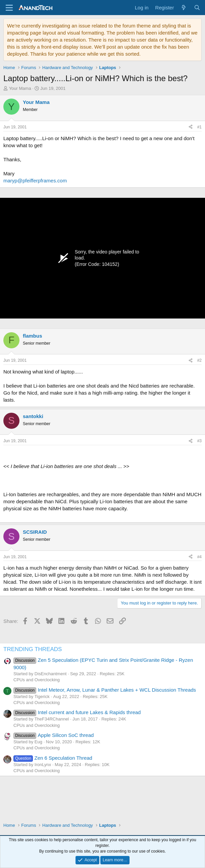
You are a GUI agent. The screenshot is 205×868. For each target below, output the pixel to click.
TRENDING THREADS (33, 649)
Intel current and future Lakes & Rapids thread (77, 712)
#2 (199, 360)
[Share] (191, 127)
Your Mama (20, 88)
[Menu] (9, 8)
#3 (199, 441)
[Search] (197, 8)
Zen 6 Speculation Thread (53, 758)
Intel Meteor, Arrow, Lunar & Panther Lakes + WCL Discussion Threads (105, 690)
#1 (199, 127)
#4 (199, 557)
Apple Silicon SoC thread (54, 735)
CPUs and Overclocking (37, 680)
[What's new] (184, 8)
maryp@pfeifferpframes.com (35, 181)
